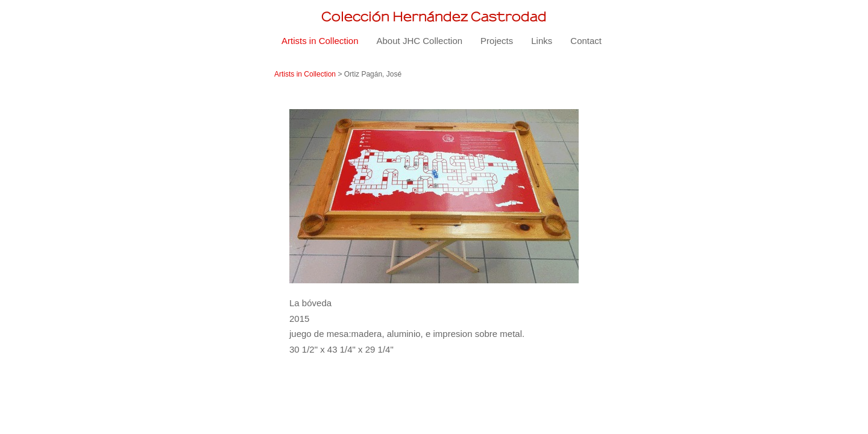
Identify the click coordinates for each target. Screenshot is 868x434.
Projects (497, 41)
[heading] (434, 17)
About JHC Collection (420, 41)
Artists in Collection (320, 41)
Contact (586, 41)
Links (542, 41)
